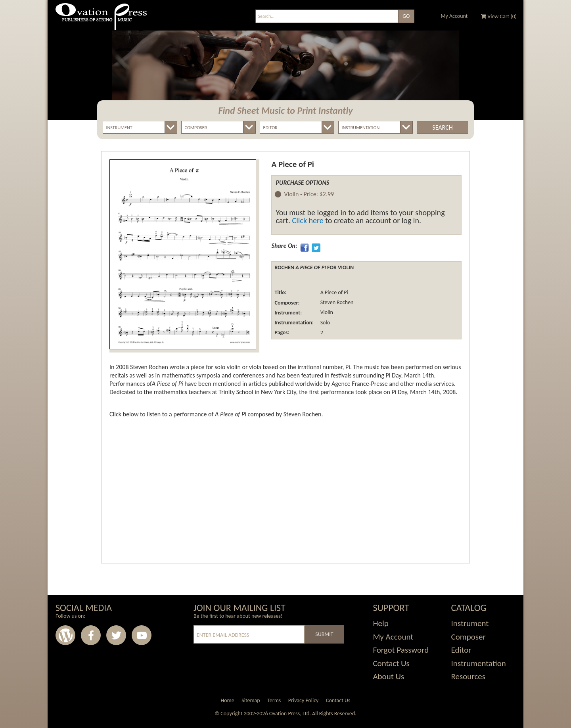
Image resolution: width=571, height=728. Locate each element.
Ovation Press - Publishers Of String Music (101, 20)
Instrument (470, 623)
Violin (326, 313)
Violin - (309, 194)
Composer (468, 637)
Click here (308, 220)
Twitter (116, 635)
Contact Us (391, 663)
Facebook (91, 635)
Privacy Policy (304, 700)
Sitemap (251, 700)
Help (380, 623)
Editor (461, 650)
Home (227, 700)
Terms (274, 700)
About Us (388, 676)
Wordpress (65, 635)
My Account (454, 16)
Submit (324, 634)
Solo (324, 323)
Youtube (142, 635)
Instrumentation (479, 663)
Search (442, 127)
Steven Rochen (336, 303)
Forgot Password (401, 650)
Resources (468, 676)
